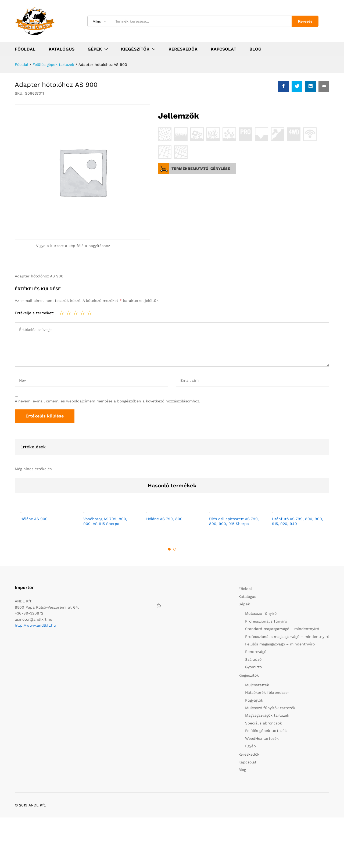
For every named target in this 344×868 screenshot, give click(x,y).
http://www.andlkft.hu (35, 625)
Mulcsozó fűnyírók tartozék (270, 708)
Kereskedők (183, 49)
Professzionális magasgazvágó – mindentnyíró (287, 637)
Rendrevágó (256, 652)
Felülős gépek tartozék (266, 731)
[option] (46, 517)
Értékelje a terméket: (34, 313)
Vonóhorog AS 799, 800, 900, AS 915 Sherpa (105, 521)
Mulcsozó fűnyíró (261, 613)
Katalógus (62, 49)
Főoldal (25, 49)
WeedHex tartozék (262, 738)
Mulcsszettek (257, 685)
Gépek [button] (95, 49)
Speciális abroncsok (264, 723)
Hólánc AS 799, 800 (164, 519)
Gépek (244, 604)
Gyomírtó (253, 667)
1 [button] (169, 549)
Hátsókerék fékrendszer (267, 692)
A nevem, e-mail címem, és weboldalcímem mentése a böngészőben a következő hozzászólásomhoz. (107, 401)
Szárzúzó (253, 659)
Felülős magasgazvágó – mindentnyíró (280, 644)
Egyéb (250, 746)
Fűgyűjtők (254, 700)
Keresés (305, 21)
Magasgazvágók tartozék (267, 715)
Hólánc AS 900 (34, 519)
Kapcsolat (223, 49)
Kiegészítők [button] (135, 49)
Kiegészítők (249, 675)
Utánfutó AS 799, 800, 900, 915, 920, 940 (298, 521)
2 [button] (175, 549)
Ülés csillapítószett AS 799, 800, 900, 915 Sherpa (234, 521)
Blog (255, 49)
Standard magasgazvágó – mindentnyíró (282, 629)
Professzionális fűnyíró (266, 621)
